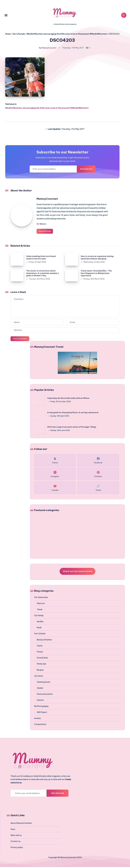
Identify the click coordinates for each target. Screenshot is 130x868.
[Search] (122, 15)
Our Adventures (41, 598)
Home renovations (45, 695)
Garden (40, 689)
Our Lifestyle (19, 34)
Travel (40, 610)
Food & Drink (42, 659)
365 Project (42, 713)
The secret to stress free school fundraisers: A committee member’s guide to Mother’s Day (43, 274)
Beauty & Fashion (44, 641)
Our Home (39, 677)
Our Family (39, 616)
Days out (41, 604)
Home (8, 34)
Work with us (16, 836)
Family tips (41, 665)
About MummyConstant (21, 824)
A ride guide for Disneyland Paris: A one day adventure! (73, 413)
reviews (37, 719)
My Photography (41, 707)
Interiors (40, 701)
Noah (39, 629)
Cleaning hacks (44, 683)
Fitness (40, 653)
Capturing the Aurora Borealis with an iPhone (68, 399)
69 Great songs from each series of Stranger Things (72, 428)
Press (13, 830)
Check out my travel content (77, 572)
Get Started (84, 170)
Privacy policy (17, 848)
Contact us (16, 842)
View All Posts (49, 232)
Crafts (40, 647)
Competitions (40, 725)
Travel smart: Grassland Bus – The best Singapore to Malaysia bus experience (97, 274)
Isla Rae (40, 623)
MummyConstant (51, 200)
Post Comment (20, 340)
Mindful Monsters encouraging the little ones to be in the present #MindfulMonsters (67, 34)
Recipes (40, 671)
